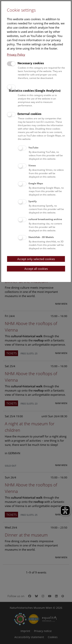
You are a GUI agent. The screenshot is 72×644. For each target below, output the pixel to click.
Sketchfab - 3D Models (41, 237)
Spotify (33, 201)
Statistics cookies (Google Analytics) (35, 91)
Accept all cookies (36, 269)
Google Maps (36, 183)
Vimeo (32, 165)
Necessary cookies (31, 63)
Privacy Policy (16, 54)
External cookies (29, 114)
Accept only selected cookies (36, 259)
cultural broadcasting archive (45, 219)
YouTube (33, 148)
